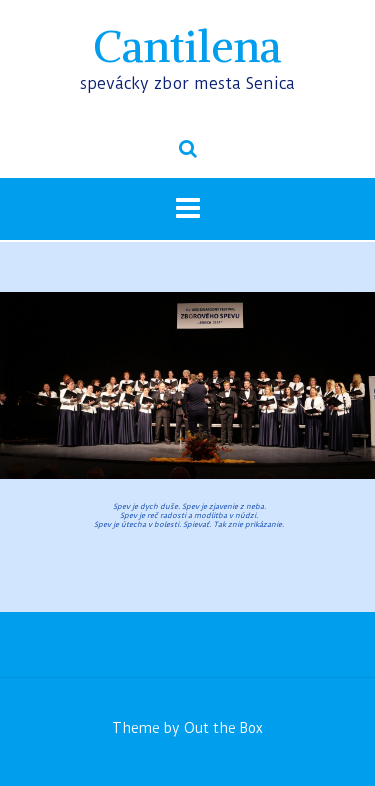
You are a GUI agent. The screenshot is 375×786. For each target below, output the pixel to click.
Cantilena (187, 46)
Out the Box (223, 728)
